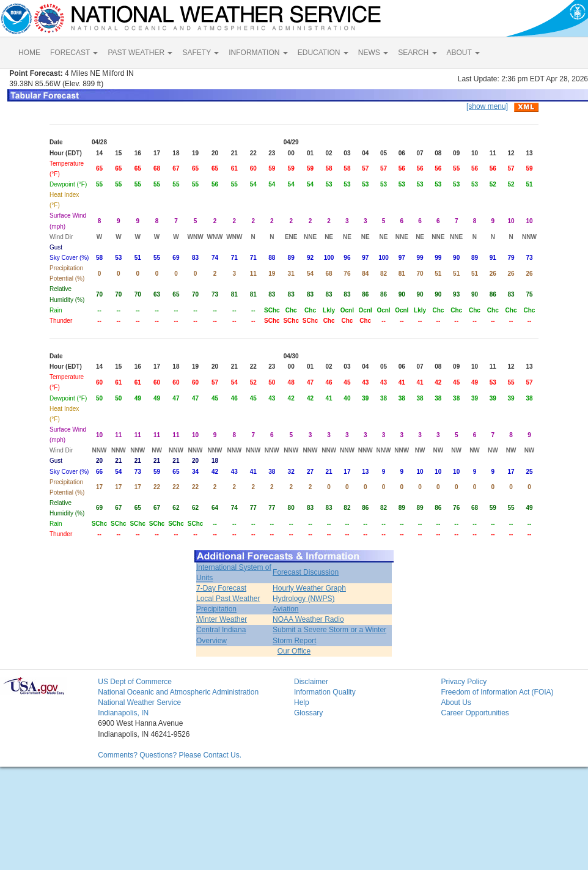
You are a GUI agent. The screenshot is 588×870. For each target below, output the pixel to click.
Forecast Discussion (306, 572)
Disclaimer (311, 682)
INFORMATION (258, 53)
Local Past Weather (228, 599)
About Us (456, 702)
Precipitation (216, 609)
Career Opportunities (475, 713)
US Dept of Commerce (135, 682)
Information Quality (325, 692)
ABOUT (463, 53)
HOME (29, 53)
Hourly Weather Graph (309, 588)
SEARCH (417, 53)
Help (302, 702)
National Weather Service (139, 702)
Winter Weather (222, 619)
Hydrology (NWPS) (303, 599)
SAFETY (200, 53)
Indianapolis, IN (123, 713)
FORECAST (74, 53)
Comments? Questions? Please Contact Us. (170, 755)
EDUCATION (323, 53)
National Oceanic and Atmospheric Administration (178, 692)
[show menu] (487, 106)
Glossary (308, 713)
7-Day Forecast (221, 588)
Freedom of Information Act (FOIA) (497, 692)
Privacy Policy (464, 682)
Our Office (294, 651)
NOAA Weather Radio (308, 619)
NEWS (373, 53)
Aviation (285, 609)
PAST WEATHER (140, 53)
